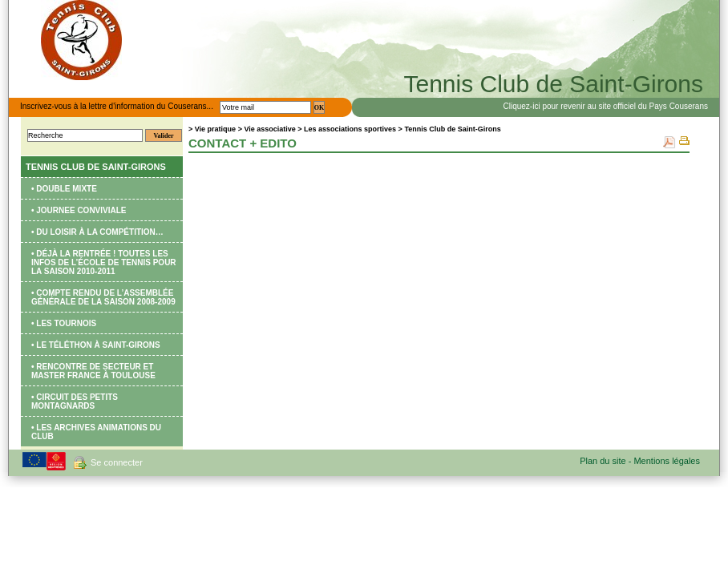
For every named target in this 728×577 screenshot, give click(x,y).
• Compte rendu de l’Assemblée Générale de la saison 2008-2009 (103, 297)
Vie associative (269, 129)
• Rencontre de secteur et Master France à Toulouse (93, 371)
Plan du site (604, 461)
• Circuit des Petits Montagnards (75, 401)
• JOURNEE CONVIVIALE (79, 210)
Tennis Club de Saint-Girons (96, 167)
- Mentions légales (664, 461)
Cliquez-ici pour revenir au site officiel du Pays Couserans (606, 106)
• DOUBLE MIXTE (64, 189)
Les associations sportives (351, 129)
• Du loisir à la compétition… (97, 232)
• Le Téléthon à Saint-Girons (96, 345)
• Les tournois (64, 323)
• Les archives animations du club (96, 432)
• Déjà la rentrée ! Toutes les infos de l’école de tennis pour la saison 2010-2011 (104, 262)
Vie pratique (215, 129)
